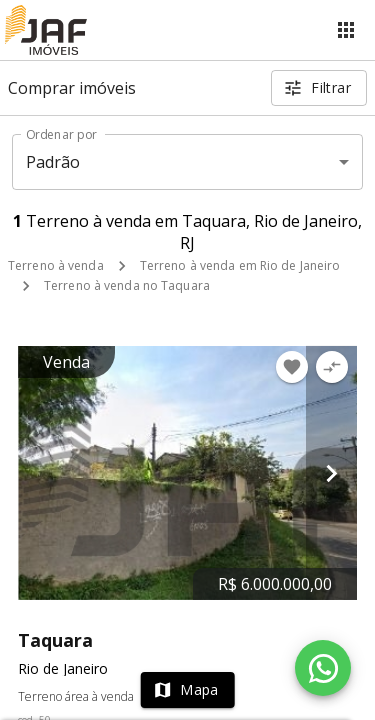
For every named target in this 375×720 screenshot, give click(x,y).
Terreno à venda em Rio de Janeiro (240, 265)
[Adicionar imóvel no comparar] (332, 367)
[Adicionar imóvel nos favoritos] (292, 367)
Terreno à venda (56, 265)
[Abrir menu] (346, 30)
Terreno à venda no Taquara (127, 285)
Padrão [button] (53, 162)
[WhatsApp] (323, 668)
